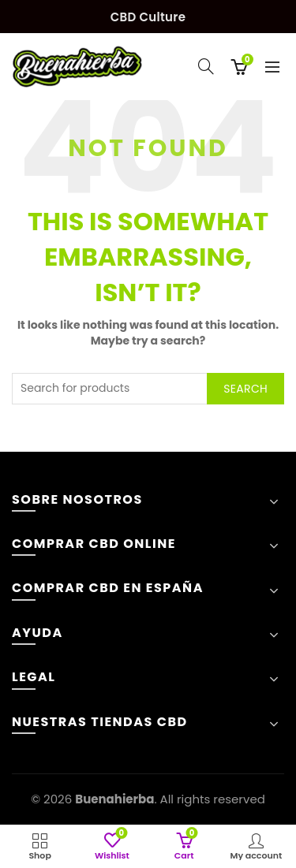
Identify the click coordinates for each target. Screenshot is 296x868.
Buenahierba (114, 799)
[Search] (206, 66)
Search (245, 389)
